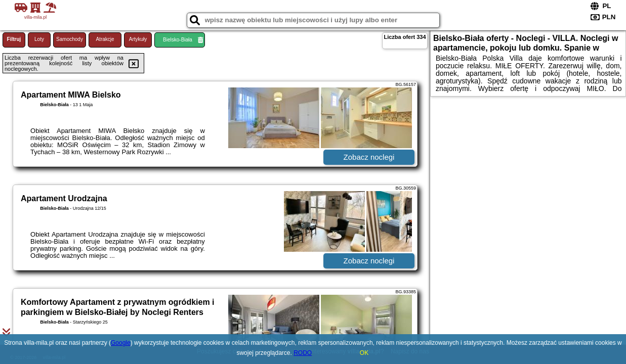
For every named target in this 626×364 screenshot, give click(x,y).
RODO (303, 353)
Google (121, 343)
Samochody (70, 39)
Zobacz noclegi (369, 157)
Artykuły (138, 39)
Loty (39, 39)
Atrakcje (105, 39)
